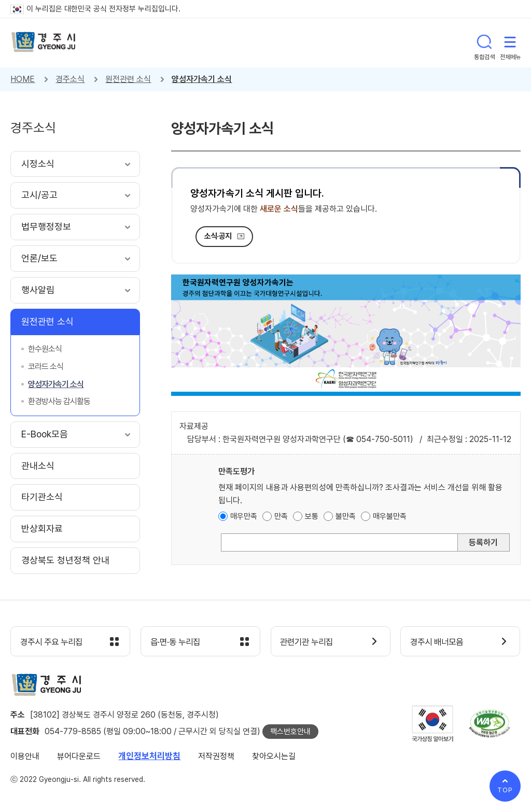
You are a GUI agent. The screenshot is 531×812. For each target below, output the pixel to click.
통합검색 (484, 43)
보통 (312, 516)
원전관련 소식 (128, 79)
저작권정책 (216, 757)
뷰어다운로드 (79, 757)
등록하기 (483, 542)
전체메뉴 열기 (510, 43)
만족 (281, 516)
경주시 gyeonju (44, 43)
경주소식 (70, 79)
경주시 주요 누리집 (54, 642)
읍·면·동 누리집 (178, 642)
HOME (23, 79)
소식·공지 (218, 236)
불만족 (346, 516)
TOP (505, 790)
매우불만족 (390, 516)
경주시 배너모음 (439, 642)
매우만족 (244, 516)
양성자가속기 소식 (202, 79)
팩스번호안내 (290, 732)
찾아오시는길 (274, 757)
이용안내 (25, 757)
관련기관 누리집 (310, 642)
